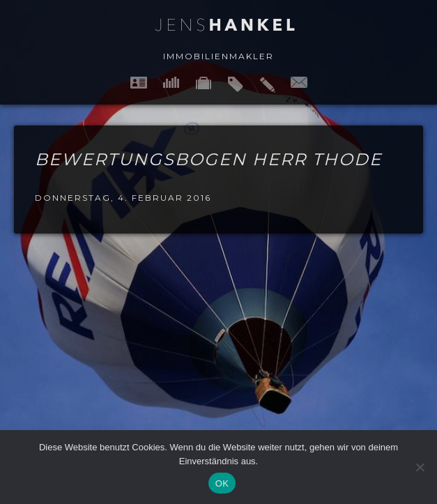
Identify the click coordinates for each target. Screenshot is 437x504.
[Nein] (420, 467)
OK (222, 483)
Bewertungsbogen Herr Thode (208, 159)
